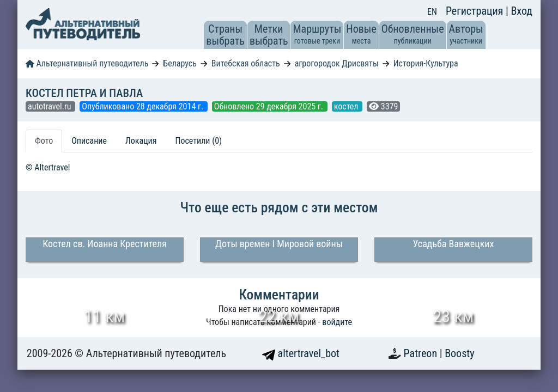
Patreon (422, 353)
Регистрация (476, 11)
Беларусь (180, 63)
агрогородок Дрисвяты (337, 63)
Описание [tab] (89, 141)
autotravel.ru (50, 106)
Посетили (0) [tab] (198, 141)
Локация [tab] (141, 141)
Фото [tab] (44, 141)
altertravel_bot (301, 353)
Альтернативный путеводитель (87, 63)
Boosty (459, 353)
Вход (521, 11)
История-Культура (426, 63)
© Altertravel (48, 167)
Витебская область (246, 63)
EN (432, 12)
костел (347, 106)
